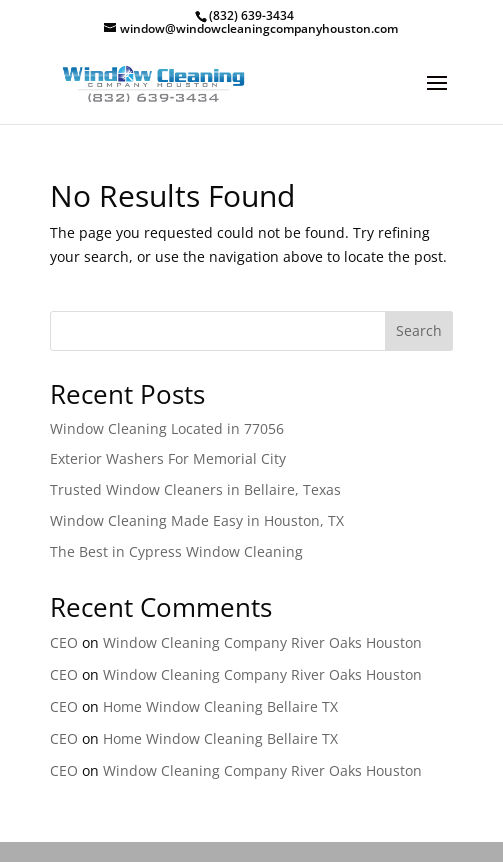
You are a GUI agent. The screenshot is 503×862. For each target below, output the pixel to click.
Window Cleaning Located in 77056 (167, 428)
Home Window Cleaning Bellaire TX (220, 706)
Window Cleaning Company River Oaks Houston (262, 642)
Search (419, 330)
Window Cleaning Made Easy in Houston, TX (197, 520)
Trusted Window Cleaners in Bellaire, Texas (195, 489)
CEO (64, 642)
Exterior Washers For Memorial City (168, 458)
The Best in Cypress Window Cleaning (176, 551)
